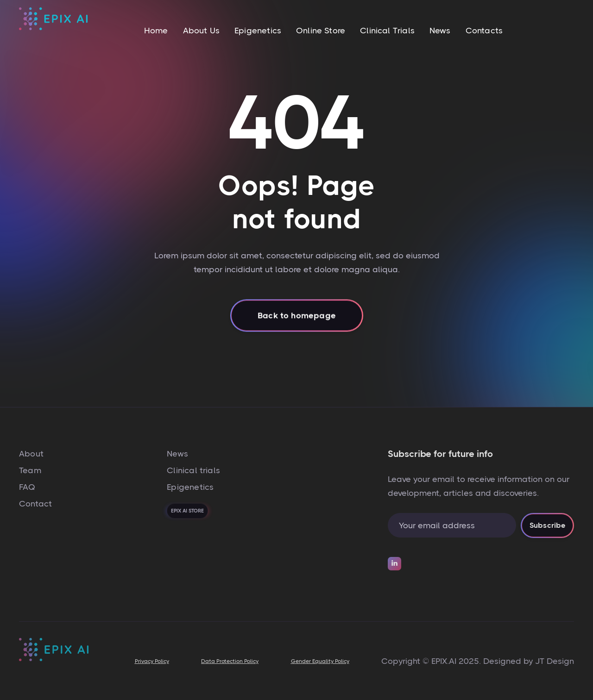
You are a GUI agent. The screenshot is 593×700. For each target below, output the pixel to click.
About (31, 454)
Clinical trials (193, 470)
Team (30, 470)
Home (156, 31)
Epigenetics (258, 31)
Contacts (484, 31)
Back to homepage (297, 326)
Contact (35, 504)
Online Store (321, 31)
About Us (201, 31)
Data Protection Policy (230, 661)
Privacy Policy (152, 661)
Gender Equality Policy (320, 661)
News (440, 31)
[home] (53, 30)
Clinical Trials (387, 31)
